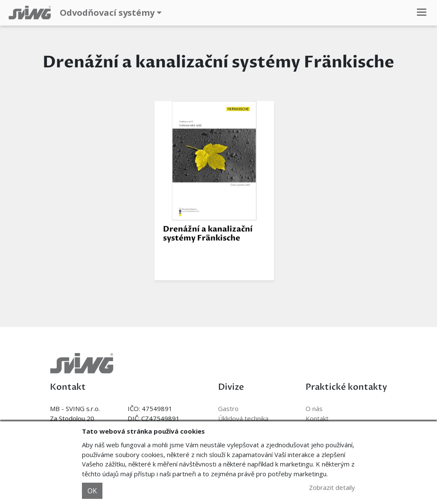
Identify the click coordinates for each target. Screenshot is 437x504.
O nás (314, 408)
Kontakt (317, 418)
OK (92, 491)
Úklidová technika (243, 418)
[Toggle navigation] (422, 13)
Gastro (228, 408)
